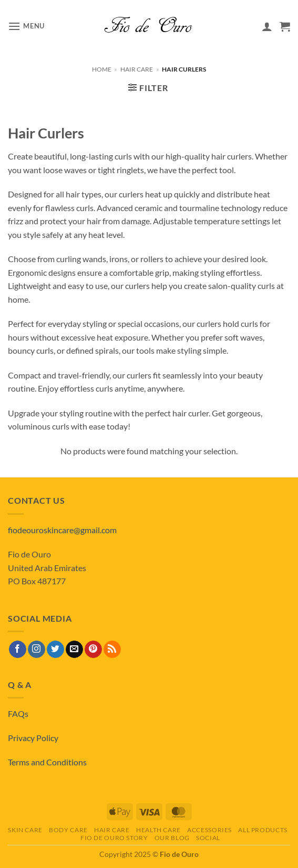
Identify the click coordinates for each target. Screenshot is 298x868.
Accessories (209, 830)
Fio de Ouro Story (114, 838)
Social (208, 838)
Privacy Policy (33, 738)
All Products (263, 830)
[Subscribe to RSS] (112, 650)
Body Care (68, 830)
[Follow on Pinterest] (93, 650)
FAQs (18, 714)
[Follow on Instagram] (37, 650)
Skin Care (25, 830)
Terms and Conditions (47, 762)
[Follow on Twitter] (55, 650)
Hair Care (137, 69)
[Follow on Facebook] (18, 650)
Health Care (158, 830)
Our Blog (172, 838)
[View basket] (285, 26)
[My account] (267, 26)
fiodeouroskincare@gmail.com (62, 530)
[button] (26, 26)
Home (102, 69)
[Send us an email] (74, 650)
